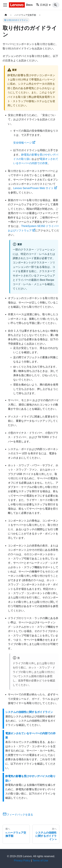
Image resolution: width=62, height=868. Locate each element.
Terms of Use (40, 861)
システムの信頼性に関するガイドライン (29, 712)
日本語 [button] (42, 5)
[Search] (56, 5)
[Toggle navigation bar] (5, 5)
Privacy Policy (22, 861)
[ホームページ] (6, 15)
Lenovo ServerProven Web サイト (35, 188)
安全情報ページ (24, 143)
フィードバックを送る (18, 815)
